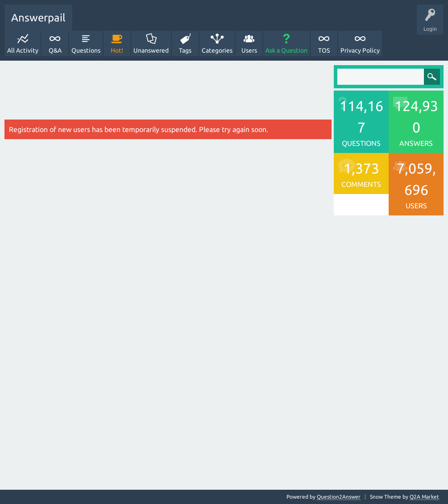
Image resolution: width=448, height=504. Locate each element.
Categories (217, 50)
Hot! (117, 50)
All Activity (23, 50)
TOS (324, 50)
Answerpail (38, 18)
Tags (185, 50)
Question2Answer (339, 497)
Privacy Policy (360, 50)
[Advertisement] (168, 92)
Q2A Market (424, 497)
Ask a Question (286, 50)
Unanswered (151, 50)
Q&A (55, 50)
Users (249, 50)
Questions (86, 50)
